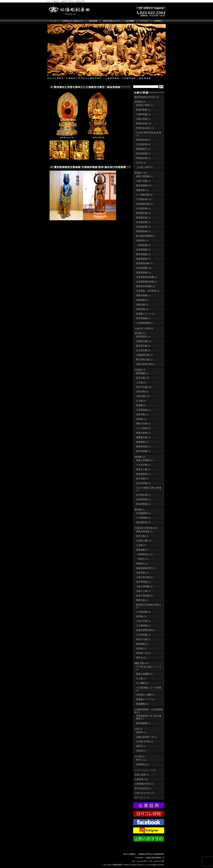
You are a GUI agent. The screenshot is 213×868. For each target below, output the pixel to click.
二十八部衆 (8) (143, 428)
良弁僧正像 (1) (143, 495)
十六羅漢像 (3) (143, 518)
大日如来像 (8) (143, 144)
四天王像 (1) (142, 536)
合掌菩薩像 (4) (143, 250)
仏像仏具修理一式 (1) (147, 737)
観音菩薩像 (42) (144, 186)
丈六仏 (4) (141, 163)
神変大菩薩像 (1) (144, 176)
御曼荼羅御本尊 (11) (146, 568)
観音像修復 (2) (143, 723)
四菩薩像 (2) (142, 300)
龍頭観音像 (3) (143, 231)
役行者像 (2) (142, 479)
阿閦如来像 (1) (143, 158)
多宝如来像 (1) (143, 153)
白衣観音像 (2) (143, 208)
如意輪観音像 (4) (144, 204)
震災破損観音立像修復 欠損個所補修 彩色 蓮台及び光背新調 (90, 167)
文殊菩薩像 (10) (144, 268)
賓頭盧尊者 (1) (143, 474)
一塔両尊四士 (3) (144, 554)
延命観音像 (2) (143, 218)
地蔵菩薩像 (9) (143, 259)
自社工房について (112, 21)
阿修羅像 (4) (142, 442)
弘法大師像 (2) (143, 483)
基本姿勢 (93, 21)
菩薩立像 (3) (142, 305)
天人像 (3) (141, 678)
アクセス (144, 21)
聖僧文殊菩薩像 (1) (145, 286)
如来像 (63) (140, 102)
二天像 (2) (141, 382)
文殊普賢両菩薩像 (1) (147, 277)
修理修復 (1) (142, 644)
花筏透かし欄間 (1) (145, 695)
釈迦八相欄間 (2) (144, 674)
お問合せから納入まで (73, 21)
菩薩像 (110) (141, 173)
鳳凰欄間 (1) (142, 704)
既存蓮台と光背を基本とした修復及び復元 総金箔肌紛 (87, 87)
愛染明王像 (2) (143, 346)
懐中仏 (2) (141, 658)
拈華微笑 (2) (142, 764)
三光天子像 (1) (143, 621)
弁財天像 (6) (142, 392)
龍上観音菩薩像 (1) (145, 236)
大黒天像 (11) (143, 573)
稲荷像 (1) (141, 419)
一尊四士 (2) (142, 559)
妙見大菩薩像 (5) (144, 596)
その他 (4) (139, 756)
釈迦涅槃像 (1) (143, 110)
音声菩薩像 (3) (143, 318)
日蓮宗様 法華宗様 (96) (146, 528)
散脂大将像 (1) (143, 433)
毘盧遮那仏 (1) (143, 149)
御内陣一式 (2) (143, 653)
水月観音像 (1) (143, 222)
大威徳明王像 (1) (144, 355)
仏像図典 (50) (141, 779)
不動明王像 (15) (144, 341)
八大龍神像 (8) (143, 612)
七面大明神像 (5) (144, 586)
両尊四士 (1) (142, 564)
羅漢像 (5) (139, 510)
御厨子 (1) (141, 746)
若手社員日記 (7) (143, 788)
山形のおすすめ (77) (145, 793)
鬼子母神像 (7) (143, 582)
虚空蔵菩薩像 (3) (144, 263)
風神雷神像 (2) (143, 447)
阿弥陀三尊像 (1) (144, 105)
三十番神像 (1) (143, 626)
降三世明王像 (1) (144, 360)
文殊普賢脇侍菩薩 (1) (147, 282)
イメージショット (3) (145, 770)
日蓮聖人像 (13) (144, 541)
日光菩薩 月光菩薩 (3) (148, 291)
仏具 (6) (138, 729)
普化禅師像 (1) (143, 504)
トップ (53, 21)
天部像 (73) (140, 370)
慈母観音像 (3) (143, 213)
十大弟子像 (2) (143, 465)
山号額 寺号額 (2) (145, 742)
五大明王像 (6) (143, 350)
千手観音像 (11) (144, 199)
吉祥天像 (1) (142, 415)
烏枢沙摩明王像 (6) (145, 364)
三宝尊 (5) (141, 545)
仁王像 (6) (141, 401)
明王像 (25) (140, 333)
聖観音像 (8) (142, 190)
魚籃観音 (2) (142, 240)
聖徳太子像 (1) (143, 469)
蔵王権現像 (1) (143, 451)
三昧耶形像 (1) (143, 114)
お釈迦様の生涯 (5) (144, 784)
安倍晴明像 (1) (143, 499)
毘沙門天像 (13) (144, 387)
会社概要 (130, 21)
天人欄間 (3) (142, 683)
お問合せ (158, 21)
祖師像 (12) (140, 457)
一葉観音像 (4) (143, 245)
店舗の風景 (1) (142, 775)
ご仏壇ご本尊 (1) (144, 167)
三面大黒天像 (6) (144, 577)
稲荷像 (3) (141, 616)
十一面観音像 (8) (144, 195)
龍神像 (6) (141, 405)
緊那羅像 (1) (142, 373)
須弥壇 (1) (141, 751)
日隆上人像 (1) (143, 591)
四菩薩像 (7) (142, 550)
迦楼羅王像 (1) (143, 437)
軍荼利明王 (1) (143, 337)
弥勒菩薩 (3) (142, 309)
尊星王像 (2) (142, 600)
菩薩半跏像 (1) (143, 295)
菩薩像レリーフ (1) (145, 314)
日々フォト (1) (142, 798)
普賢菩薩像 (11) (144, 273)
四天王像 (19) (143, 378)
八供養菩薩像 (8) (144, 323)
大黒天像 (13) (143, 396)
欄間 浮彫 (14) (141, 663)
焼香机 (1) (141, 732)
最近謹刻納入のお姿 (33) (147, 97)
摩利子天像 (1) (143, 424)
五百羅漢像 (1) (143, 513)
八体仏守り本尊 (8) (144, 329)
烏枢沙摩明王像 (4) (145, 630)
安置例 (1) (141, 648)
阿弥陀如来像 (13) (145, 128)
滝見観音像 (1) (143, 227)
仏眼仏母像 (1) (143, 119)
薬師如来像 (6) (143, 140)
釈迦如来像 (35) (144, 123)
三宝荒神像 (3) (143, 410)
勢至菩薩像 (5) (143, 254)
